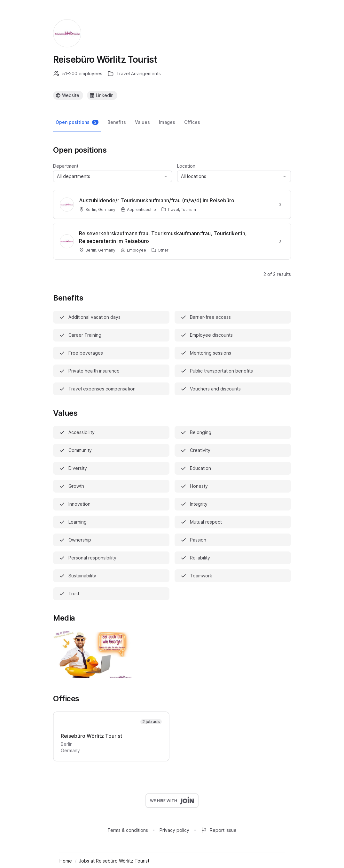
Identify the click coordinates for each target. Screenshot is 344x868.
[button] (113, 176)
